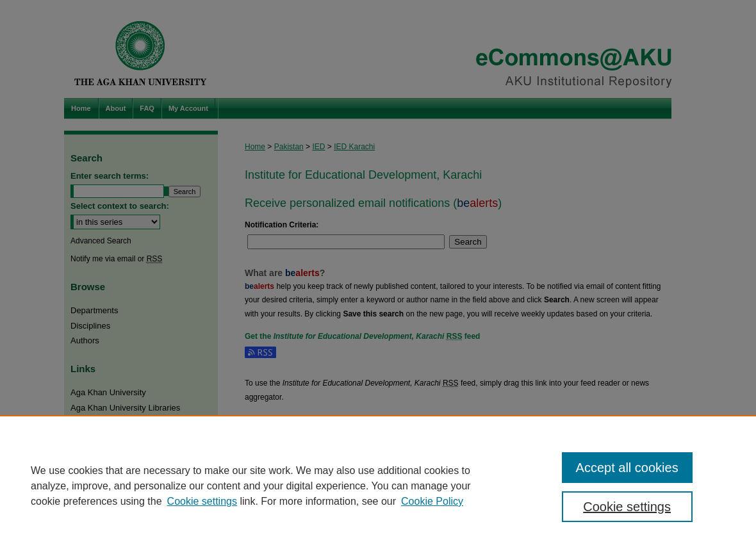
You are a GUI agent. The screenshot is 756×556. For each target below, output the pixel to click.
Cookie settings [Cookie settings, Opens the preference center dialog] (627, 507)
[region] (378, 486)
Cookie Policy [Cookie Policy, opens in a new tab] (432, 501)
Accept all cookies (627, 468)
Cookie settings (202, 501)
